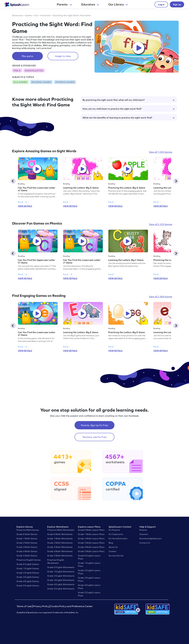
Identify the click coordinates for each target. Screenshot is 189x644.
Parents (64, 4)
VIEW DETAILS (25, 206)
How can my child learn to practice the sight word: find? (129, 109)
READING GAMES (41, 82)
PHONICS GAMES (65, 82)
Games (28, 15)
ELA (36, 15)
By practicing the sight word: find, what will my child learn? (129, 100)
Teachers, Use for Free (94, 437)
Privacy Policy (41, 606)
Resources (17, 15)
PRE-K (17, 71)
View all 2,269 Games (161, 297)
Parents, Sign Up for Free (94, 425)
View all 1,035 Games (161, 152)
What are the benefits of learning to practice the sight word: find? (129, 118)
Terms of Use (24, 606)
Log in (161, 4)
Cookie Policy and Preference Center (72, 606)
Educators (90, 4)
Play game (27, 56)
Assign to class (63, 56)
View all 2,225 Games (161, 224)
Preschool (45, 15)
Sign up (177, 4)
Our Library (118, 4)
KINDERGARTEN (34, 71)
